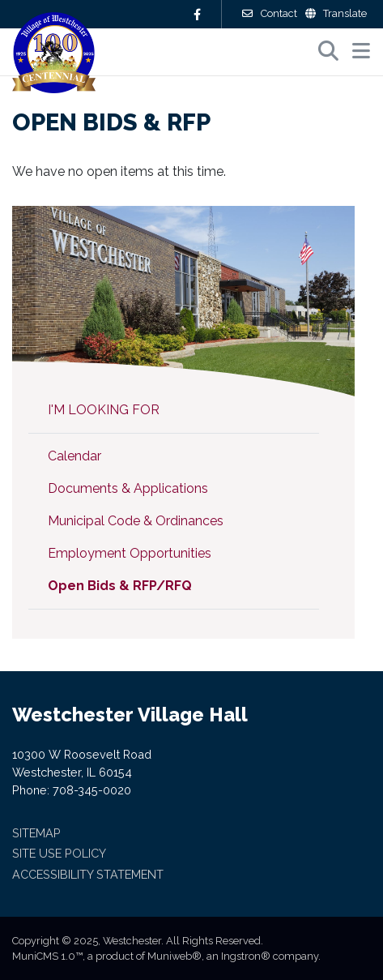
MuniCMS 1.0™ (47, 956)
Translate (336, 13)
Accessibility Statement (88, 874)
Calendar (74, 456)
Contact (269, 13)
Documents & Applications (128, 488)
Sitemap (36, 833)
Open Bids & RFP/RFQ (120, 586)
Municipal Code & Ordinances (136, 521)
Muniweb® (174, 956)
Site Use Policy (59, 853)
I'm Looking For (104, 410)
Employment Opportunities (130, 553)
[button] (361, 51)
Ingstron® (246, 956)
